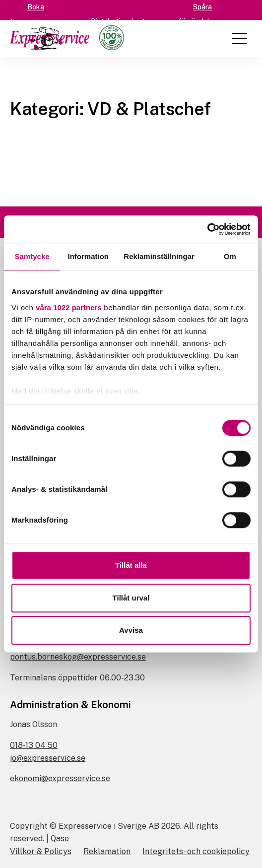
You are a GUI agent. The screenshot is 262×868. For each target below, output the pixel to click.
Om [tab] (230, 256)
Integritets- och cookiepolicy (196, 851)
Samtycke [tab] (32, 256)
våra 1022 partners (69, 307)
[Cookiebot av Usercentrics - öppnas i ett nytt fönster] (207, 229)
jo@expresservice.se (48, 758)
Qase (60, 838)
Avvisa (131, 630)
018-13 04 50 (34, 745)
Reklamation (107, 851)
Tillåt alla (131, 565)
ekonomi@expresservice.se (60, 778)
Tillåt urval (131, 598)
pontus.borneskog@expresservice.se (78, 657)
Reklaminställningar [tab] (159, 256)
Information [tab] (88, 256)
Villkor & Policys (41, 851)
